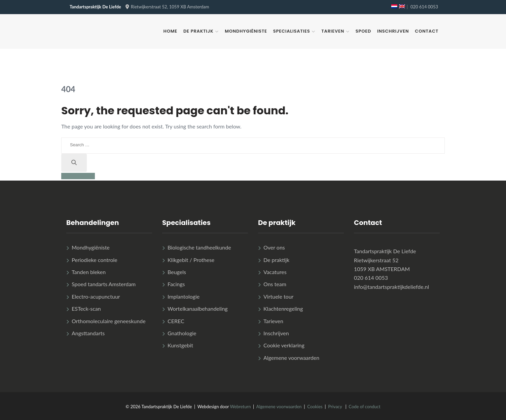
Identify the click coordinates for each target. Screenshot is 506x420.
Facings (176, 284)
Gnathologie (182, 333)
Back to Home (78, 176)
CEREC (176, 321)
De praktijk (198, 31)
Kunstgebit (180, 345)
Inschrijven (393, 31)
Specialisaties (292, 31)
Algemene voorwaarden (291, 358)
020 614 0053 (424, 7)
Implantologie (184, 296)
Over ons (274, 247)
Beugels (177, 272)
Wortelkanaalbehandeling (198, 309)
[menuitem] (394, 6)
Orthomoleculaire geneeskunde (109, 321)
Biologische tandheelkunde (199, 247)
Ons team (275, 284)
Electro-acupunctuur (96, 296)
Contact (427, 31)
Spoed (363, 31)
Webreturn (240, 407)
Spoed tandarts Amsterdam (104, 284)
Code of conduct (364, 407)
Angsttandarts (88, 333)
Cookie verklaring (284, 345)
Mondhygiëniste (246, 31)
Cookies (315, 407)
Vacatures (275, 272)
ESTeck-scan (86, 309)
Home (170, 31)
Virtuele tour (278, 296)
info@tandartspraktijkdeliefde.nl (391, 287)
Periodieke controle (95, 260)
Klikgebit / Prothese (191, 260)
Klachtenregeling (283, 309)
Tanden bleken (89, 272)
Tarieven (333, 31)
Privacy (335, 407)
